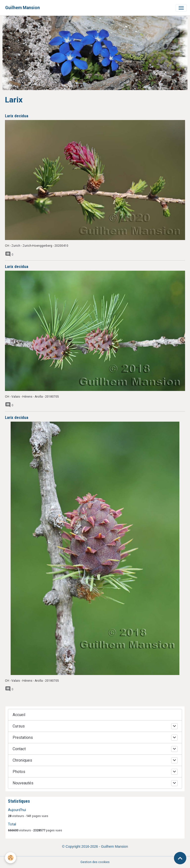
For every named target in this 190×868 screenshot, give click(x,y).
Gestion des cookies (95, 862)
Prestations (23, 737)
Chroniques (22, 760)
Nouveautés (23, 783)
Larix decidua (17, 116)
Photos (19, 772)
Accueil (19, 715)
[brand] (23, 8)
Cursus (19, 726)
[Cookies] (11, 858)
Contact (19, 749)
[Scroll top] (180, 858)
